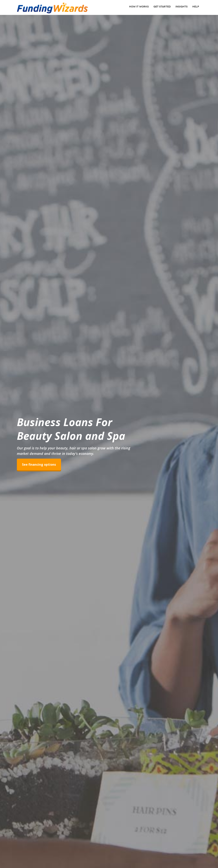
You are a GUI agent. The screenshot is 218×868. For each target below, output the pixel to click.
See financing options (39, 466)
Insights (182, 7)
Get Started (162, 7)
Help (196, 7)
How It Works (139, 7)
